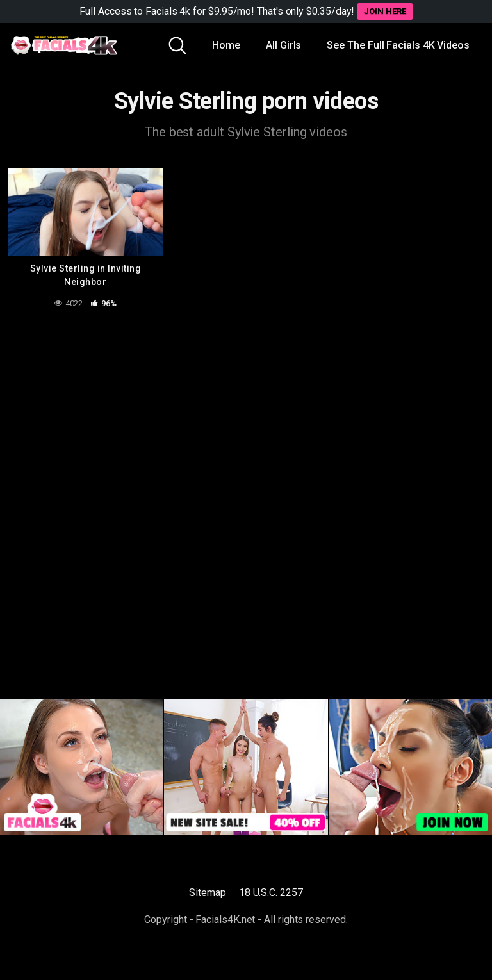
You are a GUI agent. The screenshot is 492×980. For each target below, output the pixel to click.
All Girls (283, 45)
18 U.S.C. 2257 (271, 893)
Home (226, 45)
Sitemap (207, 893)
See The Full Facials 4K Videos (398, 45)
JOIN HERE (385, 11)
